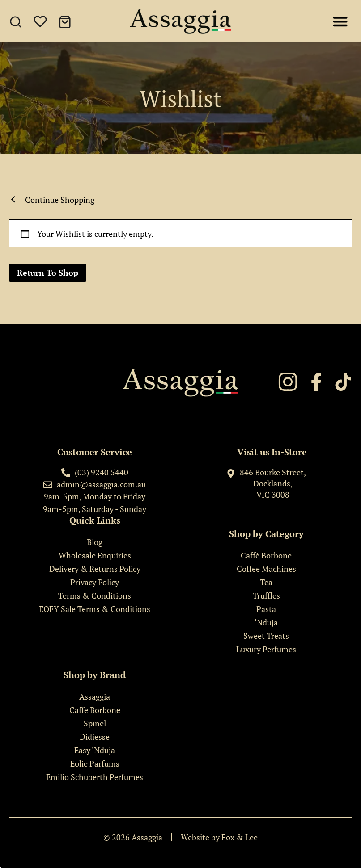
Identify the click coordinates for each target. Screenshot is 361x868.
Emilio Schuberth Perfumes (95, 777)
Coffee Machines (266, 569)
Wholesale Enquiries (95, 555)
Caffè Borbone (266, 555)
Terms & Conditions (95, 595)
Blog (95, 542)
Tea (266, 582)
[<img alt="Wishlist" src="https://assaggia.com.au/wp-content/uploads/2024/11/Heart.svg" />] (42, 23)
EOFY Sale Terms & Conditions (95, 609)
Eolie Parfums (95, 763)
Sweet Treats (266, 636)
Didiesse (95, 737)
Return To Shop (48, 273)
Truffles (266, 595)
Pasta (266, 609)
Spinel (95, 723)
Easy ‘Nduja (95, 750)
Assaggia (95, 696)
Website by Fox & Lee (219, 837)
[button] (340, 21)
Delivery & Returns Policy (95, 569)
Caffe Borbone (95, 710)
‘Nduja (266, 622)
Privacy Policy (95, 582)
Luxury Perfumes (266, 649)
